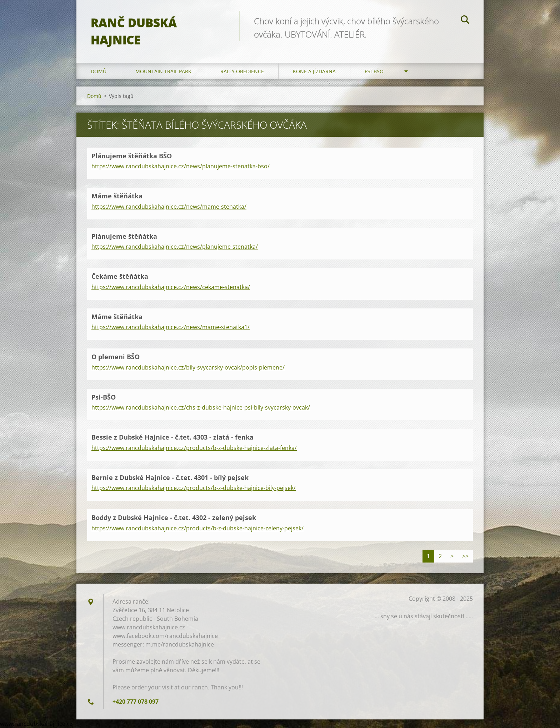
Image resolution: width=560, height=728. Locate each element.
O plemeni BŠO (116, 357)
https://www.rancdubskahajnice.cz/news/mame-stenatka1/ (171, 327)
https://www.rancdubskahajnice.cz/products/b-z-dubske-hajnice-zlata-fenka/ (194, 448)
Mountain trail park (163, 71)
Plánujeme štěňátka (124, 236)
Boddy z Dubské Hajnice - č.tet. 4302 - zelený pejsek (174, 517)
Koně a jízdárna (314, 71)
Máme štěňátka (117, 196)
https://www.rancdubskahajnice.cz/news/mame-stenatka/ (169, 207)
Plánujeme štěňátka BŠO (132, 156)
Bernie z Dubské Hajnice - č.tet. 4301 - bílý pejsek (170, 477)
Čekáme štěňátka (120, 276)
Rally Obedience (242, 71)
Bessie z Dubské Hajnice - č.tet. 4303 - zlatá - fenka (172, 437)
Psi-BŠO (374, 71)
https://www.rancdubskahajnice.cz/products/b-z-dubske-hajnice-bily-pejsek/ (194, 488)
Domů (99, 71)
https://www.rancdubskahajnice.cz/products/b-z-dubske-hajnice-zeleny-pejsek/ (197, 528)
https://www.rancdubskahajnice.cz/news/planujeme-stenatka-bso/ (181, 166)
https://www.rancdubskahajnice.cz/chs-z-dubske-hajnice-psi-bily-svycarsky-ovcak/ (201, 407)
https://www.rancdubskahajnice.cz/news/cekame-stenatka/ (171, 287)
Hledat (465, 21)
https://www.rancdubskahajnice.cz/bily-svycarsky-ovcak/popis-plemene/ (188, 367)
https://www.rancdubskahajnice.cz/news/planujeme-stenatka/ (175, 247)
